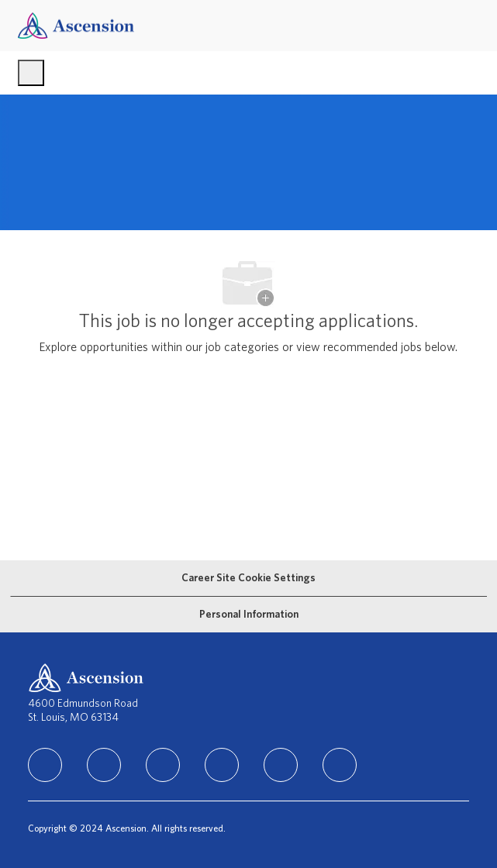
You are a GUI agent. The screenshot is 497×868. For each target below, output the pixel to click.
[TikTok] (222, 765)
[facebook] (104, 765)
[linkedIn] (45, 765)
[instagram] (163, 765)
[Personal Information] (249, 615)
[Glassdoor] (340, 765)
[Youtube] (281, 765)
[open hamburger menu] (31, 73)
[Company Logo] (76, 25)
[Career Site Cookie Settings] (248, 578)
